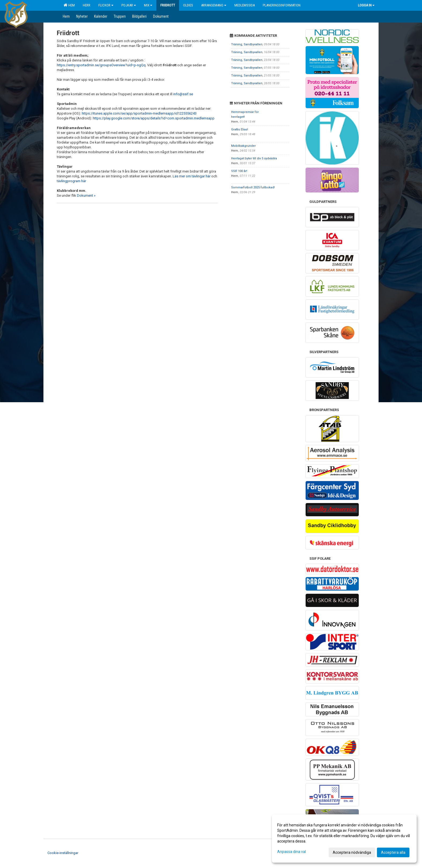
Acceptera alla (393, 852)
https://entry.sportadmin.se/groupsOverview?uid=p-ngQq (101, 65)
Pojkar (129, 5)
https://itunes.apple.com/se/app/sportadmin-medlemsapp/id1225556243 (139, 113)
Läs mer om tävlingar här (192, 176)
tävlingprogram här (71, 181)
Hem (69, 5)
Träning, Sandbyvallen (247, 44)
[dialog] (344, 838)
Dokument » (86, 195)
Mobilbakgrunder (243, 146)
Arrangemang (214, 5)
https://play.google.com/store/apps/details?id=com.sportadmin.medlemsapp (154, 118)
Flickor (106, 5)
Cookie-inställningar (63, 853)
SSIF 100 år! (239, 171)
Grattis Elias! (240, 129)
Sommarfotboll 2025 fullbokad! (253, 187)
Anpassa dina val (292, 852)
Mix (148, 5)
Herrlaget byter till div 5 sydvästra (254, 158)
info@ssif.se (183, 94)
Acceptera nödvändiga (352, 852)
